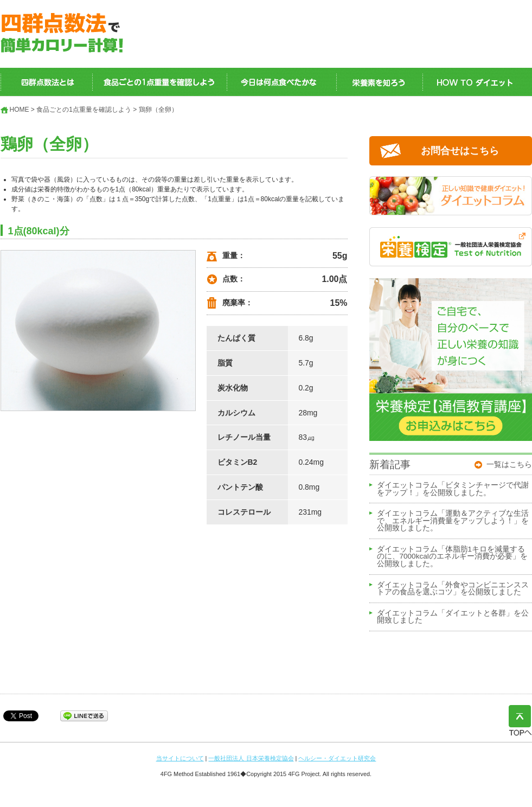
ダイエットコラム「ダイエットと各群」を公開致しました (453, 617)
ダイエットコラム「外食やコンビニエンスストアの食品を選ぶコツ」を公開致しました (453, 589)
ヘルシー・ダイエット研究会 (337, 758)
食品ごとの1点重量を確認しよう (84, 110)
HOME (20, 110)
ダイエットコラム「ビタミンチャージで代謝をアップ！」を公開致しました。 (453, 489)
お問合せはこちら (460, 151)
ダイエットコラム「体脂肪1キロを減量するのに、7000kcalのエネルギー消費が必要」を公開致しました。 (452, 557)
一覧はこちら (509, 464)
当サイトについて (180, 758)
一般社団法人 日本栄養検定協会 (251, 758)
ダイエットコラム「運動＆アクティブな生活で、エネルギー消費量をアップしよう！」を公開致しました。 (453, 521)
